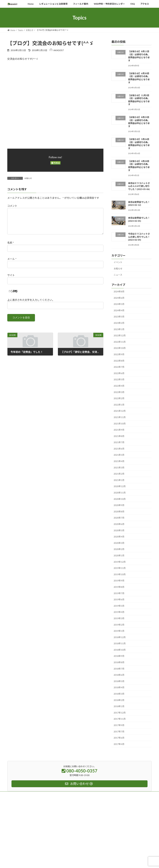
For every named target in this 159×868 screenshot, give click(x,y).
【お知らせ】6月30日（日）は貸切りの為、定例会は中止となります (139, 78)
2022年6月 (119, 373)
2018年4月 (119, 688)
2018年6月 (119, 675)
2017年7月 (119, 732)
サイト (11, 280)
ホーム (62, 802)
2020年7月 (119, 518)
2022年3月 (119, 392)
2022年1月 (119, 405)
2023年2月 (119, 323)
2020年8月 (119, 511)
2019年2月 (119, 625)
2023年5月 (119, 317)
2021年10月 (120, 424)
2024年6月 (119, 298)
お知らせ (28, 178)
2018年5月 (119, 681)
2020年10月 (120, 499)
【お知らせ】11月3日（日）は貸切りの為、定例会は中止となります (139, 100)
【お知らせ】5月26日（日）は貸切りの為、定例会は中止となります (139, 144)
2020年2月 (119, 549)
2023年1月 (119, 329)
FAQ (61, 839)
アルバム (63, 812)
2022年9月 (119, 354)
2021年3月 (119, 468)
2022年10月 (120, 348)
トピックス (64, 807)
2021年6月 (119, 449)
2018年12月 (120, 637)
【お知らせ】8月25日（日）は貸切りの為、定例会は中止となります (139, 122)
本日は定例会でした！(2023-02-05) (139, 219)
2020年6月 (119, 524)
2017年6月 (119, 738)
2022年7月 (119, 367)
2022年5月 (119, 380)
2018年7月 (119, 669)
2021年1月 (119, 480)
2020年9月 (119, 505)
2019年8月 (119, 587)
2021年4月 (119, 461)
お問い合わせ (64, 844)
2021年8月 (119, 436)
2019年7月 (119, 593)
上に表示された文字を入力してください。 (31, 305)
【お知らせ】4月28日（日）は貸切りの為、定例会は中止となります (139, 166)
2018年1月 (119, 706)
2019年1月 (119, 631)
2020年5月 (119, 530)
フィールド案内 (65, 818)
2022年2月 (119, 398)
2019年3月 (119, 618)
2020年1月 (119, 555)
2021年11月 (120, 417)
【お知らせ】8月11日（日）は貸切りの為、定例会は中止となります (139, 56)
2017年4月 (119, 744)
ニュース (118, 275)
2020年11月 (120, 493)
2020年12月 (120, 486)
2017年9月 (119, 725)
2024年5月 (119, 304)
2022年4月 (119, 386)
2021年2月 (119, 474)
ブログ (62, 850)
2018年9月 (119, 656)
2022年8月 (119, 361)
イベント (118, 262)
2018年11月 (120, 644)
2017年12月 (120, 713)
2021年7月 (119, 442)
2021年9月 (119, 430)
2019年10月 (120, 574)
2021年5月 (119, 455)
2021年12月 (120, 411)
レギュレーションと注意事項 (71, 823)
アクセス (62, 834)
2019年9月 (119, 581)
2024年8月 (119, 291)
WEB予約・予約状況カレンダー (72, 829)
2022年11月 (120, 342)
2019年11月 (120, 568)
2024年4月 (119, 310)
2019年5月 (119, 606)
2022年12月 (120, 336)
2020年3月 (119, 543)
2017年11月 (120, 719)
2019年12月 (120, 562)
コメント (12, 206)
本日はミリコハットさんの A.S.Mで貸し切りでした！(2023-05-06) (139, 186)
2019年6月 (119, 599)
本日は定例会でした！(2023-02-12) (139, 204)
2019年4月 (119, 612)
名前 (11, 248)
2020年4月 (119, 537)
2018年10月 (120, 650)
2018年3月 (119, 694)
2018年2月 (119, 700)
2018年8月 (119, 662)
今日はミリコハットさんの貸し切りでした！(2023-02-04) (139, 237)
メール (12, 264)
